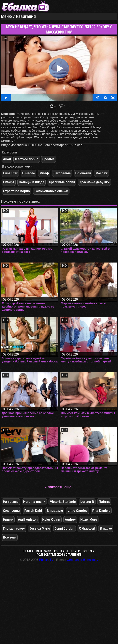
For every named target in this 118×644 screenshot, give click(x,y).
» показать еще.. (59, 487)
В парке (106, 529)
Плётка (104, 502)
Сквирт (9, 182)
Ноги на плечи (34, 502)
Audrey (70, 520)
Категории (44, 551)
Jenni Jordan (65, 529)
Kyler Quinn (51, 520)
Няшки (8, 520)
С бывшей (87, 529)
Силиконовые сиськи (51, 191)
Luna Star (10, 173)
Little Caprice (77, 511)
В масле (28, 173)
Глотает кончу (14, 529)
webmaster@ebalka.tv (83, 560)
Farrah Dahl (33, 511)
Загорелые (62, 173)
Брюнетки (83, 173)
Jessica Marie (40, 529)
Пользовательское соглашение (59, 555)
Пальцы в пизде (31, 182)
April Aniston (28, 520)
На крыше (11, 502)
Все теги (10, 537)
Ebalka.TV (46, 560)
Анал (7, 159)
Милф (44, 173)
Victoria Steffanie (63, 502)
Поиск (75, 551)
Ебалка (28, 551)
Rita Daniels (101, 511)
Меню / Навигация (18, 16)
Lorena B (87, 502)
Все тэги (89, 551)
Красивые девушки (95, 182)
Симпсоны (11, 511)
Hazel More (89, 520)
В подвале (55, 511)
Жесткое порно (27, 159)
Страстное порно (16, 191)
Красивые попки (62, 182)
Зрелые (48, 159)
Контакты (61, 551)
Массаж (102, 173)
